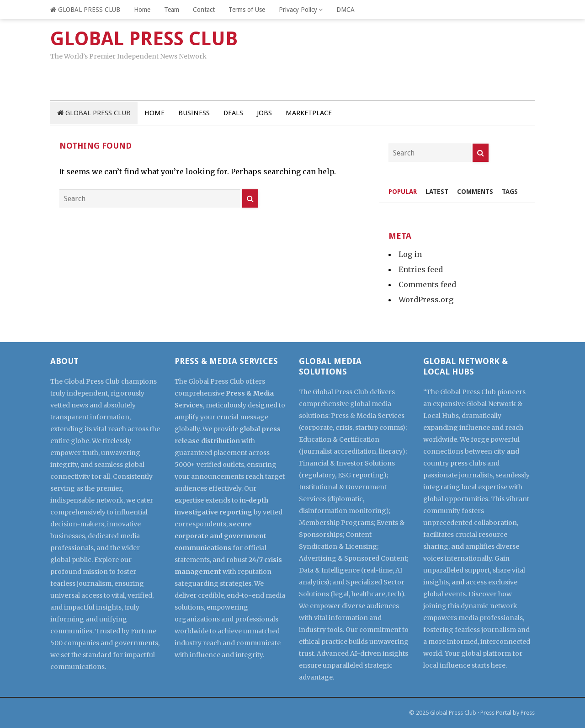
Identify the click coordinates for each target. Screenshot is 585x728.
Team (172, 10)
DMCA (346, 10)
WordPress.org (426, 300)
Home (142, 10)
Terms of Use (247, 10)
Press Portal (496, 713)
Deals (233, 113)
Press (528, 713)
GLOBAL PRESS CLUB (85, 10)
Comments (475, 192)
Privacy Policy (298, 10)
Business (194, 113)
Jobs (264, 113)
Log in (410, 254)
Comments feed (427, 284)
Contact (204, 10)
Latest (437, 192)
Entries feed (421, 269)
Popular (403, 192)
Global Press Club (453, 713)
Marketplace (309, 113)
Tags (510, 192)
